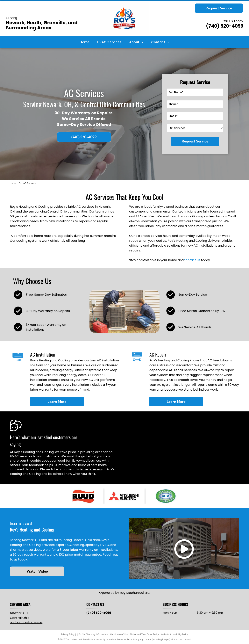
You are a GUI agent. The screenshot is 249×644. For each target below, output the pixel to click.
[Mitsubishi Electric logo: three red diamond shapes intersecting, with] (124, 496)
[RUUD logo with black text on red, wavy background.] (83, 496)
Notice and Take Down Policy (145, 634)
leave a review (91, 469)
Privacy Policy (68, 634)
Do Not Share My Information (93, 634)
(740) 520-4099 (225, 26)
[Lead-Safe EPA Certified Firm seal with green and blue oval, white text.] (166, 496)
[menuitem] (85, 42)
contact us (192, 260)
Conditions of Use (119, 634)
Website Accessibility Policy (174, 634)
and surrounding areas (26, 622)
